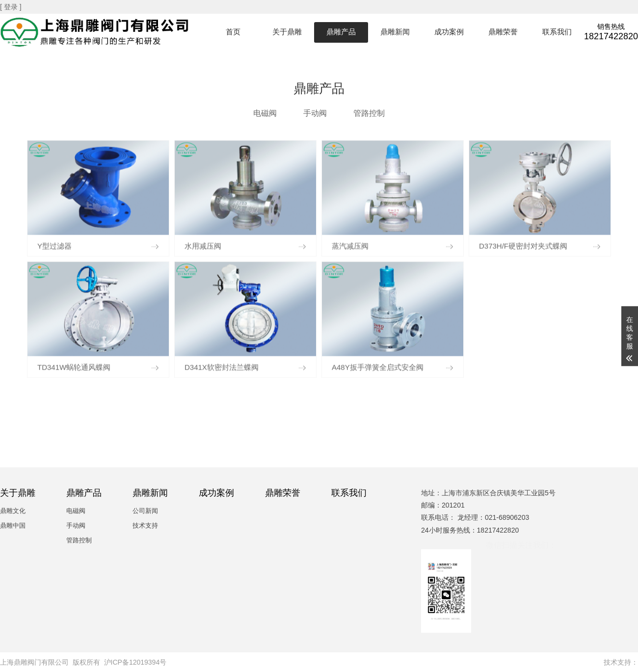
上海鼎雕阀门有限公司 (34, 662)
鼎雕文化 (13, 511)
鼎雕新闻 (395, 32)
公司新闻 (145, 511)
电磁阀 (265, 113)
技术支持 (145, 525)
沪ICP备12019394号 (135, 662)
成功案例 (449, 32)
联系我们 (557, 32)
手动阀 (315, 113)
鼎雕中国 (13, 525)
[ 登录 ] (12, 7)
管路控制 (369, 113)
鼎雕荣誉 (503, 32)
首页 (233, 32)
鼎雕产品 (341, 32)
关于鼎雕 (287, 32)
